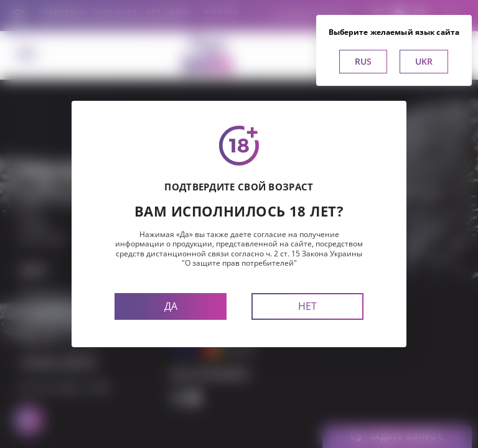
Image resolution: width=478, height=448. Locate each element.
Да (171, 306)
